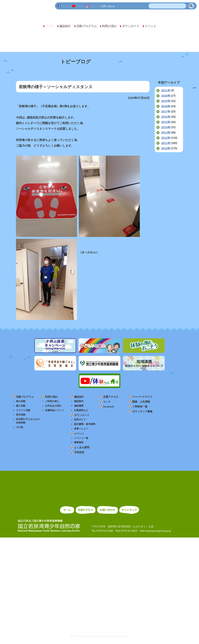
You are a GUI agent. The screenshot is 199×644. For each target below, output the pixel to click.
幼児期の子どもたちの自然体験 (28, 421)
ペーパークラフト (142, 397)
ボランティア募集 (142, 411)
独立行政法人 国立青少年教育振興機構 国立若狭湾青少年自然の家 (31, 23)
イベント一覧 (81, 438)
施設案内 (79, 401)
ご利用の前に (52, 401)
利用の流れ (51, 397)
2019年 (166, 101)
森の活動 (21, 406)
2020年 (166, 96)
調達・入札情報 (141, 402)
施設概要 (79, 406)
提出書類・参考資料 (85, 424)
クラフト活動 (23, 410)
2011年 (166, 143)
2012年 (166, 138)
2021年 (166, 90)
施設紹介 (79, 397)
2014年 (166, 127)
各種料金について (54, 410)
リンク (107, 402)
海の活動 (21, 401)
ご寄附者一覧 (140, 406)
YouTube (78, 6)
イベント (79, 433)
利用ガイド (80, 420)
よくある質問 (82, 447)
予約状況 (79, 452)
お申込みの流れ (53, 406)
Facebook (64, 6)
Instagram (92, 6)
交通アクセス (111, 397)
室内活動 (21, 415)
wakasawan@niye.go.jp (158, 531)
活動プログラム (25, 397)
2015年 (166, 122)
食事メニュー (81, 429)
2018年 (166, 106)
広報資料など (81, 410)
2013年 (166, 132)
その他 (20, 427)
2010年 (166, 148)
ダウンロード (82, 415)
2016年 (166, 117)
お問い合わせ (108, 6)
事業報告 (79, 442)
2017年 (166, 111)
